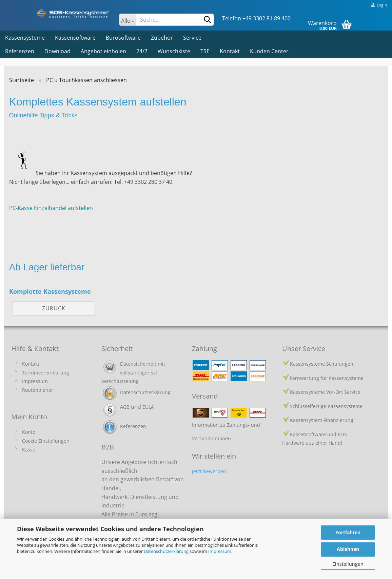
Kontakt (230, 51)
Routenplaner (38, 390)
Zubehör (162, 38)
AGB (125, 407)
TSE (205, 51)
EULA (148, 407)
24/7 (142, 51)
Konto (29, 432)
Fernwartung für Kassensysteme (327, 378)
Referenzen (20, 51)
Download (57, 51)
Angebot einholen (103, 51)
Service (192, 38)
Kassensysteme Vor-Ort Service (325, 392)
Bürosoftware (123, 38)
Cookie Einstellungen (46, 441)
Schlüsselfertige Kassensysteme (326, 406)
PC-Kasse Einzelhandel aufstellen (51, 208)
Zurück (54, 308)
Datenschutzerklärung (166, 551)
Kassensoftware (75, 38)
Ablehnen (348, 549)
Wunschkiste (174, 51)
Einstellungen (348, 564)
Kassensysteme (25, 38)
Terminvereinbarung (46, 373)
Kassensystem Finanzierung (322, 420)
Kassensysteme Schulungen (322, 364)
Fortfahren (348, 532)
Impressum (220, 551)
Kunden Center (269, 51)
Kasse (29, 450)
